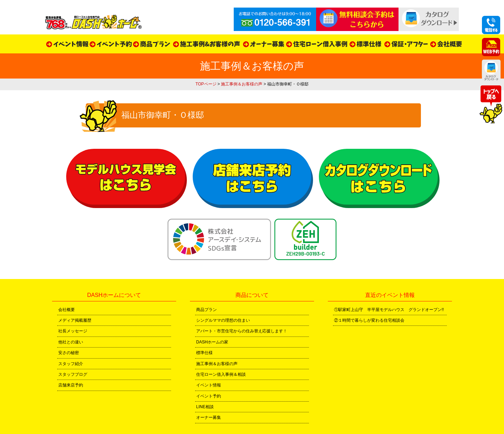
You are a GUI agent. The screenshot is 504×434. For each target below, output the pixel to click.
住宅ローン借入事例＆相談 (221, 374)
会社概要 (67, 310)
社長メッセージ (73, 331)
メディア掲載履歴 (75, 320)
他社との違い (71, 342)
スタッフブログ (73, 374)
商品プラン (206, 310)
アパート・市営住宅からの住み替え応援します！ (242, 331)
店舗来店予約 (71, 385)
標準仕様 (204, 353)
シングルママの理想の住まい (223, 320)
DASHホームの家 (212, 342)
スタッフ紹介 (71, 364)
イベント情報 (209, 385)
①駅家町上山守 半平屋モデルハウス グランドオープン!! (389, 310)
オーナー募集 (209, 417)
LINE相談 (205, 407)
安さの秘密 (69, 353)
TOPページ (206, 84)
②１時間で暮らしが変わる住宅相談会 (369, 320)
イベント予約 (209, 396)
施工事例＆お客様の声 (242, 84)
